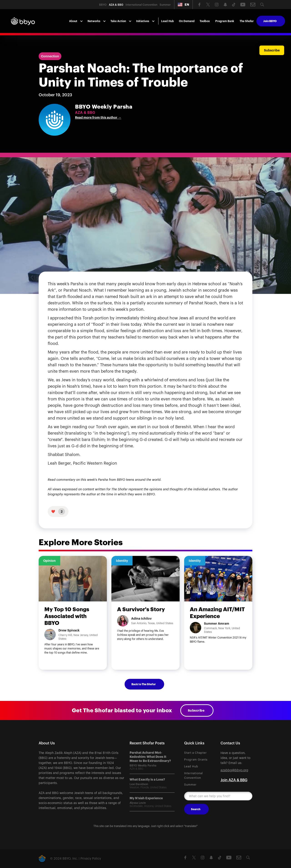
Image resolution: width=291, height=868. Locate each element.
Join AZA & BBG (234, 780)
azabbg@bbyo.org (234, 770)
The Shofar (247, 21)
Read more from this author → (98, 117)
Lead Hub (168, 21)
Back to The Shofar (144, 684)
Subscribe (196, 710)
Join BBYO (270, 21)
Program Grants (196, 760)
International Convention (193, 776)
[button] (183, 5)
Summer (190, 785)
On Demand (187, 21)
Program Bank (225, 21)
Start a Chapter (196, 753)
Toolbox (205, 21)
